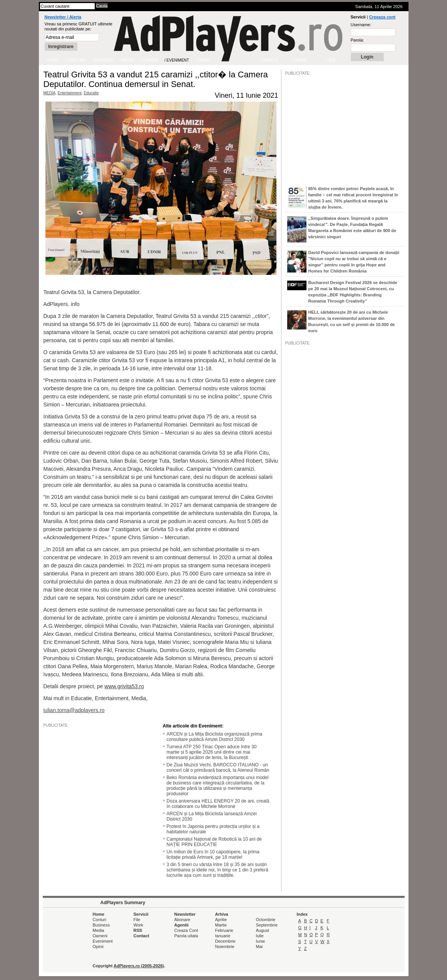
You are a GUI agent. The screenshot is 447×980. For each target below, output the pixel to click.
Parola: (357, 40)
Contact (141, 936)
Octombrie (266, 920)
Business (101, 925)
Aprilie (221, 920)
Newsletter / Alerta (63, 17)
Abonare (182, 920)
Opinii (98, 947)
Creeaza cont (382, 17)
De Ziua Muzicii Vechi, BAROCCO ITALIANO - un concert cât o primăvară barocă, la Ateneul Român (218, 768)
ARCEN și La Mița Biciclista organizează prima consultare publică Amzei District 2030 (215, 737)
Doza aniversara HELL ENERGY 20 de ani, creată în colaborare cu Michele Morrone (218, 804)
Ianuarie (223, 936)
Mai (259, 947)
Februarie (224, 930)
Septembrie (267, 925)
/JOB (293, 581)
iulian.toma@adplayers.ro (74, 710)
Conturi (100, 920)
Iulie (260, 936)
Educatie (91, 93)
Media (99, 930)
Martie (221, 925)
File (137, 920)
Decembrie (225, 941)
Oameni (100, 936)
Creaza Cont (186, 930)
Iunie (261, 941)
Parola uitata (186, 936)
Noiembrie (225, 947)
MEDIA (50, 93)
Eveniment (103, 941)
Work (138, 925)
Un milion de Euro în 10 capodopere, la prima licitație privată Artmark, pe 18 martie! (213, 855)
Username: (361, 25)
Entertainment (70, 93)
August (263, 930)
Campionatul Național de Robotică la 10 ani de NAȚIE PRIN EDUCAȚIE (214, 842)
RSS (138, 930)
